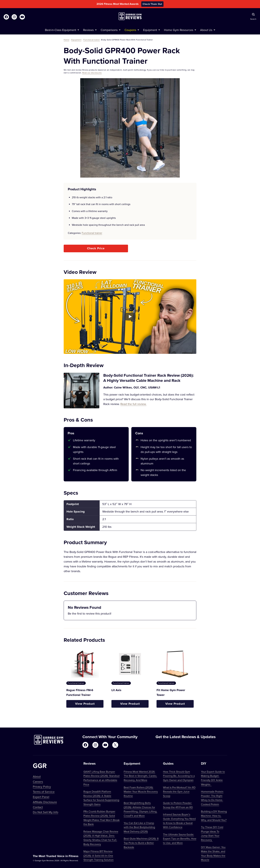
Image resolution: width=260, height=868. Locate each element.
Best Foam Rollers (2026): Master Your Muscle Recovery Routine (141, 792)
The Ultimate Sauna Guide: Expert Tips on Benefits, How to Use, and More (180, 839)
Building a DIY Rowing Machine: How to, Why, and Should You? (214, 816)
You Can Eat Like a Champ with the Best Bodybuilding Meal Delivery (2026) (139, 827)
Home (66, 40)
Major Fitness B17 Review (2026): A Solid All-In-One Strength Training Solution (98, 855)
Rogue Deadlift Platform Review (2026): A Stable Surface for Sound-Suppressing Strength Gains (101, 798)
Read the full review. (133, 404)
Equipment (76, 40)
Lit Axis (116, 690)
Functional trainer (92, 40)
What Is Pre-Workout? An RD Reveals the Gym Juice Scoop (179, 792)
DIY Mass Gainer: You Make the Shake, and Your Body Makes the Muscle (213, 854)
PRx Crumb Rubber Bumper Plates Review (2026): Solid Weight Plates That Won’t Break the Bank (101, 818)
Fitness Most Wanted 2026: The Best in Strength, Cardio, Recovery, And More (140, 776)
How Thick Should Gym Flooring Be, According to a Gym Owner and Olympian (179, 776)
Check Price (96, 248)
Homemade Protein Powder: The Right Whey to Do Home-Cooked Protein (212, 798)
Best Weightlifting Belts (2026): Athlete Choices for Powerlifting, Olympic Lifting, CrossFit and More (140, 809)
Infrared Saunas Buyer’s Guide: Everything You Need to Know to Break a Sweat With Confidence (179, 821)
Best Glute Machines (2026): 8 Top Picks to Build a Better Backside (141, 843)
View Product (85, 704)
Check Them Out (152, 4)
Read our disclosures (92, 73)
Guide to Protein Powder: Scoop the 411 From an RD (178, 805)
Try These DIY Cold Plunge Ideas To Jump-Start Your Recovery (212, 833)
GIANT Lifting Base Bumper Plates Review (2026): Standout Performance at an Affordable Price (101, 778)
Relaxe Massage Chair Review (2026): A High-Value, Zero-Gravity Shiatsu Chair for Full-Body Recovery (101, 838)
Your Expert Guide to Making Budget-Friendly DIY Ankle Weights (213, 778)
